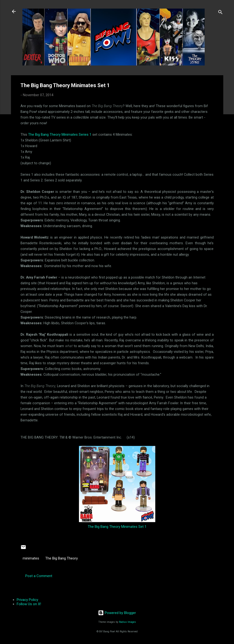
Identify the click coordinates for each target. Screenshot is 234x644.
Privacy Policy (27, 600)
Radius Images (127, 622)
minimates (31, 558)
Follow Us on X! (29, 604)
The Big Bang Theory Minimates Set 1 (117, 527)
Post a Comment (39, 576)
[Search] (220, 13)
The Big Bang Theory (62, 558)
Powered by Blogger (117, 613)
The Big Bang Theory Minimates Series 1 (60, 135)
